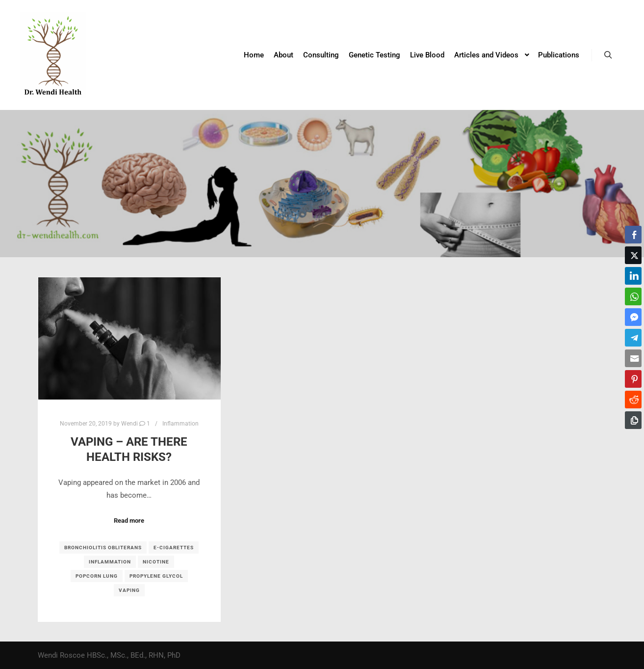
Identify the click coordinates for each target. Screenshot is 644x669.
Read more (129, 521)
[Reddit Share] (633, 400)
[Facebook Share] (633, 235)
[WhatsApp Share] (633, 296)
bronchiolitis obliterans (103, 548)
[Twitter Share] (633, 255)
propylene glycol (156, 576)
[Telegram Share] (633, 338)
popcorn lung (97, 576)
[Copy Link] (633, 420)
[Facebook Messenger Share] (633, 317)
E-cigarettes (174, 548)
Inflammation (180, 424)
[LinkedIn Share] (633, 276)
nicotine (156, 562)
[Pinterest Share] (633, 379)
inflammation (110, 562)
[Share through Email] (633, 358)
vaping (129, 590)
